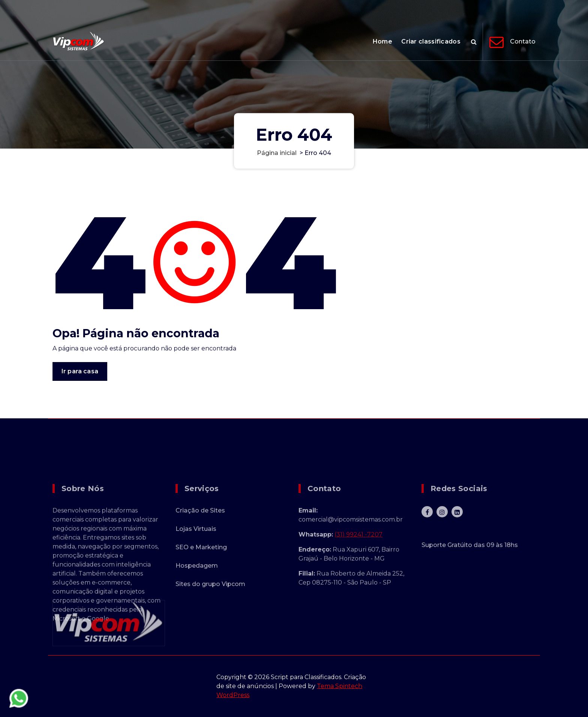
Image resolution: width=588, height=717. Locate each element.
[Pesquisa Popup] (474, 42)
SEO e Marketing (201, 596)
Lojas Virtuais (196, 577)
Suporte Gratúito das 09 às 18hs (470, 593)
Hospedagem (197, 614)
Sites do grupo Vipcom (210, 632)
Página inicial (277, 153)
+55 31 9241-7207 (476, 11)
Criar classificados (431, 41)
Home (382, 41)
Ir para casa (80, 374)
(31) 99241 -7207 (358, 583)
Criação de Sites (200, 559)
